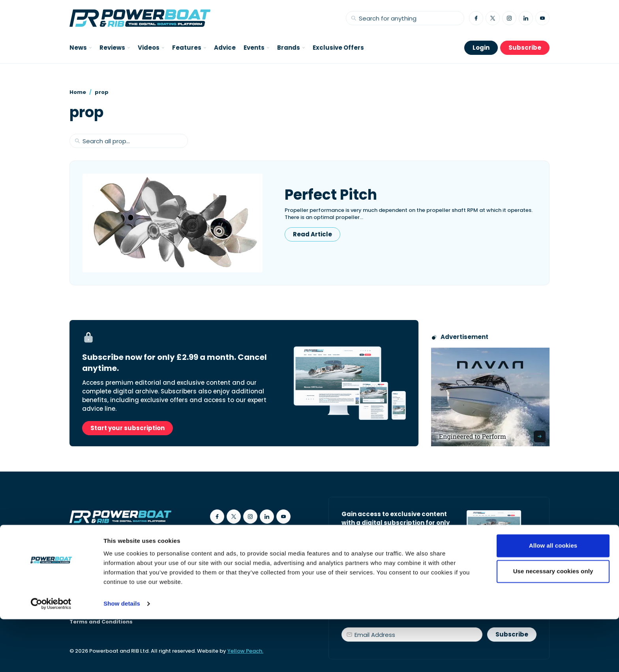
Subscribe (525, 48)
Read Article (312, 234)
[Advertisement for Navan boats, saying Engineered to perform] (490, 397)
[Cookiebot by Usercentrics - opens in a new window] (51, 657)
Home (78, 92)
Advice (225, 48)
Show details (122, 656)
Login (481, 48)
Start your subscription (128, 428)
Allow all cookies (553, 598)
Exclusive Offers (338, 48)
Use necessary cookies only (553, 624)
